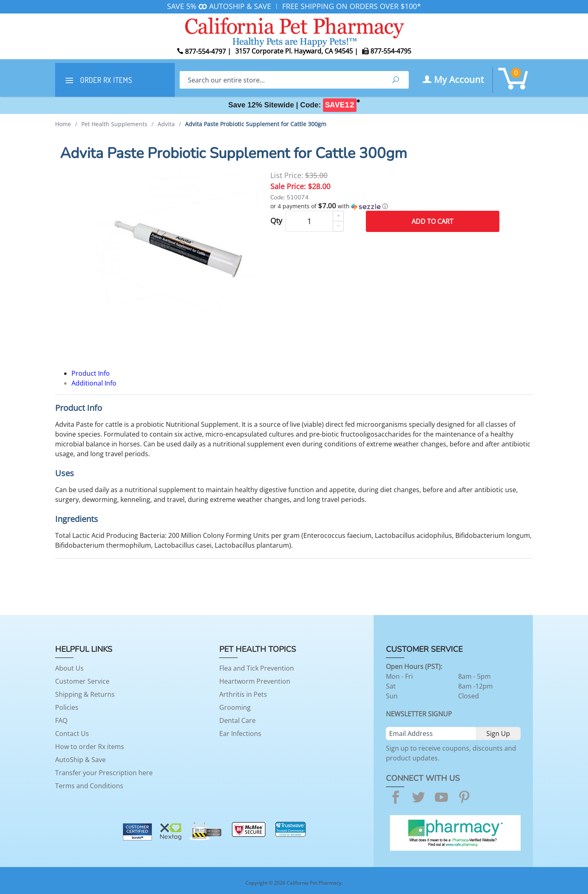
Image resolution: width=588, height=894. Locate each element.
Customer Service (82, 681)
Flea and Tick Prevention (257, 668)
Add (432, 221)
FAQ (61, 720)
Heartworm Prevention (255, 681)
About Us (69, 668)
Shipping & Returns (85, 694)
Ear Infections (240, 733)
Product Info (91, 373)
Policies (67, 707)
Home (63, 124)
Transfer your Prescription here (104, 773)
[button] (385, 206)
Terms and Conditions (89, 786)
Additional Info (94, 383)
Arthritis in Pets (243, 694)
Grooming (235, 707)
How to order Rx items (90, 747)
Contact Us (72, 733)
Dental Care (237, 720)
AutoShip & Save (80, 760)
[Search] (281, 80)
